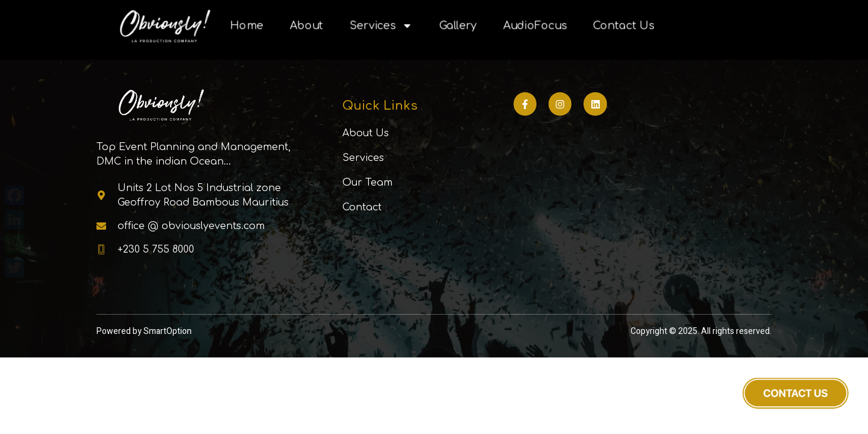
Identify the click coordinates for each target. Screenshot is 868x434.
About (307, 26)
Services (381, 26)
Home (247, 26)
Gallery (458, 26)
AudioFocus (535, 26)
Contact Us (624, 26)
